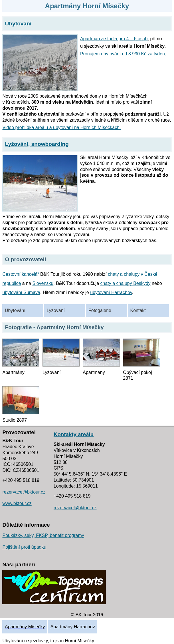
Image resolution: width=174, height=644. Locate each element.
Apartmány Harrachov (73, 627)
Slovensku (43, 283)
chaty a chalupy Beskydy (126, 283)
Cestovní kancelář (21, 274)
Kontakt (138, 310)
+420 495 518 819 (21, 480)
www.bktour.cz (17, 503)
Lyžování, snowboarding (37, 144)
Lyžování (55, 310)
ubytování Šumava (21, 292)
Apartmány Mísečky (25, 627)
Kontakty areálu (74, 434)
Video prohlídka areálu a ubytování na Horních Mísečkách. (61, 127)
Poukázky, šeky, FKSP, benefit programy (43, 535)
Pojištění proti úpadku (24, 547)
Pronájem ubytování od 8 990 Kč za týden (123, 54)
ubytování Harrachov (111, 292)
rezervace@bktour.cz (24, 492)
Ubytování (15, 310)
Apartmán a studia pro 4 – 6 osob (114, 39)
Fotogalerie (100, 310)
